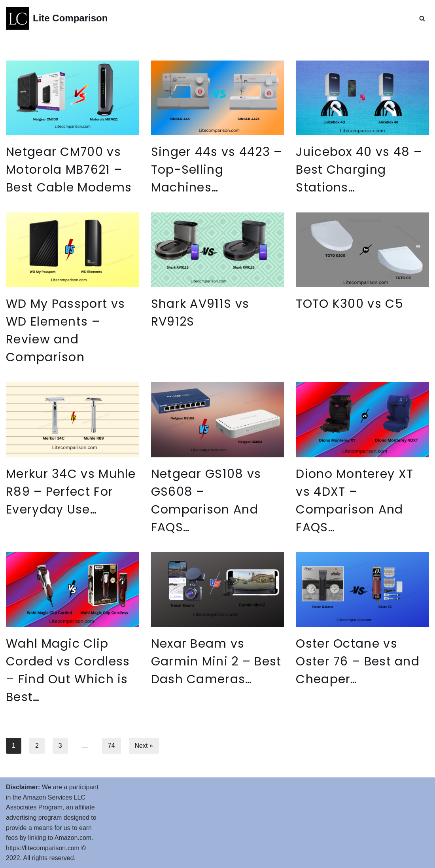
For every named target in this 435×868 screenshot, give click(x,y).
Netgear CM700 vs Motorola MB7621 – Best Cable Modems (69, 170)
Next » (144, 746)
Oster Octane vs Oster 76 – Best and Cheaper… (358, 661)
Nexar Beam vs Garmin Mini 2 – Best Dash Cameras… (216, 661)
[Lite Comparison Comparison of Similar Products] (57, 18)
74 (112, 746)
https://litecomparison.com (43, 848)
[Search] (422, 18)
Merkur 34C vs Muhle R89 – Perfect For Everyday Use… (71, 492)
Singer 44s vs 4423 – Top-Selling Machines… (217, 170)
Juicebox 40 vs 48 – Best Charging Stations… (359, 170)
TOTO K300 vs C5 (350, 304)
